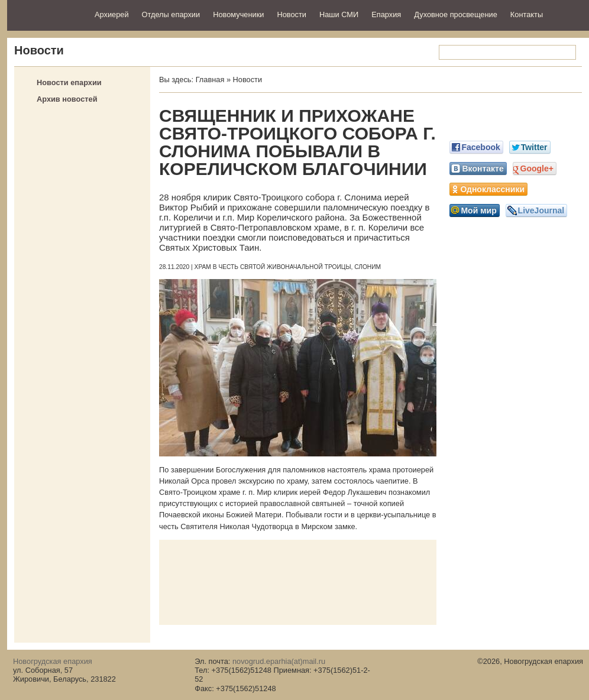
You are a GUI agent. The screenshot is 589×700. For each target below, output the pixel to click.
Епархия (386, 14)
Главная (210, 80)
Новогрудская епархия (47, 14)
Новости (292, 14)
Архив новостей (67, 99)
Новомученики (238, 14)
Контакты (527, 14)
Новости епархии (69, 82)
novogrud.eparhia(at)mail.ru (279, 661)
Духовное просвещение (456, 14)
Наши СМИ (339, 14)
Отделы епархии (171, 14)
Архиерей (112, 14)
